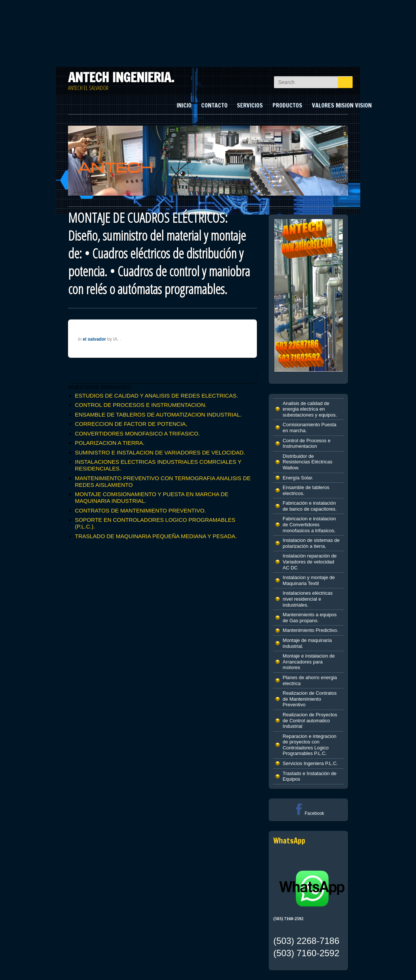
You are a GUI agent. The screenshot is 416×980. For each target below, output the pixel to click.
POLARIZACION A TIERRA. (110, 443)
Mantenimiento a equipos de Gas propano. (309, 618)
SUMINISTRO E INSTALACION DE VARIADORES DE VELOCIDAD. (160, 452)
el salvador (94, 339)
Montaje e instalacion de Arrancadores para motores (309, 662)
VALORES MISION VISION (342, 105)
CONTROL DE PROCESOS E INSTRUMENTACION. (141, 405)
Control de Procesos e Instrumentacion (307, 444)
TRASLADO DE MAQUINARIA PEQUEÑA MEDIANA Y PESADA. (156, 536)
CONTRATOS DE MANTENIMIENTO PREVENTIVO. (141, 510)
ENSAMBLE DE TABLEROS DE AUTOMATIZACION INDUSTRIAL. (158, 415)
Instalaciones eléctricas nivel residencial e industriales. (307, 599)
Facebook (308, 813)
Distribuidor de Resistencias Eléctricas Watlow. (307, 462)
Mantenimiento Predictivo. (310, 630)
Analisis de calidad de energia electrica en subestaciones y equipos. (310, 409)
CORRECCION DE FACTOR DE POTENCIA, (131, 424)
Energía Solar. (298, 478)
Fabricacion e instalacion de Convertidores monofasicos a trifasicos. (309, 524)
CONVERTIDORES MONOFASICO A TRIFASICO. (138, 433)
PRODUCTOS (287, 105)
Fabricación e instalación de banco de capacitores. (309, 506)
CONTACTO (214, 105)
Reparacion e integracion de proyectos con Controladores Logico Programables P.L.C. (309, 745)
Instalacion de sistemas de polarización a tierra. (311, 543)
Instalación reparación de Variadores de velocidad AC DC (309, 562)
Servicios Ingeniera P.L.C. (310, 763)
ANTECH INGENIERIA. (121, 77)
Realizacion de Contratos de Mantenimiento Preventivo (309, 699)
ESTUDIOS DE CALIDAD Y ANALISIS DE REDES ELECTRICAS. (157, 396)
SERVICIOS (250, 105)
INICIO (184, 105)
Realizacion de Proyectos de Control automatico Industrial (310, 720)
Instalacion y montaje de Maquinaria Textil (309, 580)
